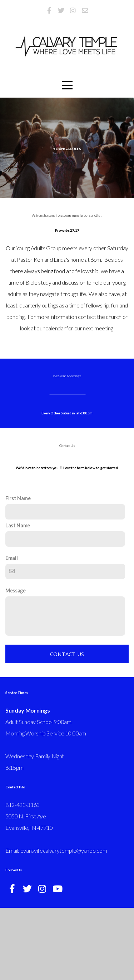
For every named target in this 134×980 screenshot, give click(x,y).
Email (11, 630)
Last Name (18, 598)
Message (16, 663)
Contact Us (67, 726)
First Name (18, 570)
